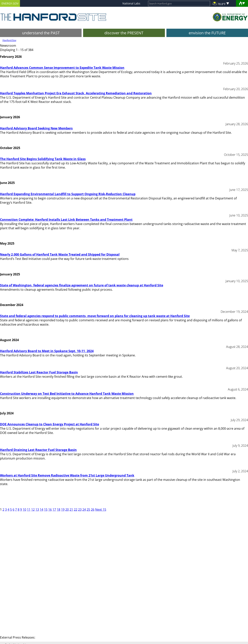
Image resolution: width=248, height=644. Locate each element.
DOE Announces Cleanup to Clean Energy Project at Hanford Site (50, 424)
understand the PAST (41, 33)
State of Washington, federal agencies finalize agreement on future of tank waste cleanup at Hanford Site (82, 285)
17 (54, 510)
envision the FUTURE (207, 33)
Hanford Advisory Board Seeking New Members (36, 128)
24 (84, 510)
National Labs (131, 3)
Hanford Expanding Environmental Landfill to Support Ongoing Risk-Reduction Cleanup (68, 194)
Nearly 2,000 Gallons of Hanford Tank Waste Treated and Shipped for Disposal (60, 254)
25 (88, 510)
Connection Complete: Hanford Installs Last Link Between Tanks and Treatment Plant (66, 220)
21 (71, 510)
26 (93, 510)
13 (37, 510)
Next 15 (101, 510)
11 (29, 510)
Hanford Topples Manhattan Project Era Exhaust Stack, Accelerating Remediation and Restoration (76, 93)
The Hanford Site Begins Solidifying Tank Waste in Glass (43, 159)
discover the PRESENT (124, 33)
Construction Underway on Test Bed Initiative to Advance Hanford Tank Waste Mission (67, 394)
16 (50, 510)
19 (63, 510)
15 (46, 510)
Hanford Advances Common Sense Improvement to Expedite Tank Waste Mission (62, 68)
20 (67, 510)
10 (24, 510)
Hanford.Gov (9, 40)
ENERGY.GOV (10, 3)
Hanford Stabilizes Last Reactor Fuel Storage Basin (39, 372)
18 (59, 510)
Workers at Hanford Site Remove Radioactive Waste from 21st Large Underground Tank (67, 475)
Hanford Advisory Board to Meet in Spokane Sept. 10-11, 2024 (47, 351)
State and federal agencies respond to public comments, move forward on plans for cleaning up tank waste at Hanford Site (95, 316)
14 (41, 510)
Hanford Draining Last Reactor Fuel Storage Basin (38, 450)
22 (76, 510)
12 (33, 510)
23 (80, 510)
